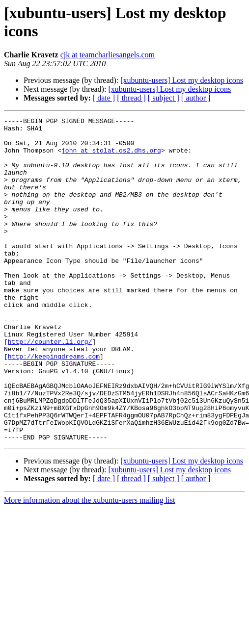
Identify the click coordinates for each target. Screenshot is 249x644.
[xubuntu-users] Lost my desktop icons (182, 80)
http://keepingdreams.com (54, 405)
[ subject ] (164, 98)
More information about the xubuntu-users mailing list (89, 565)
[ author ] (196, 98)
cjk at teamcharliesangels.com (108, 55)
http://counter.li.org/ (50, 387)
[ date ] (104, 98)
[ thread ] (131, 98)
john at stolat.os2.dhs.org (111, 157)
